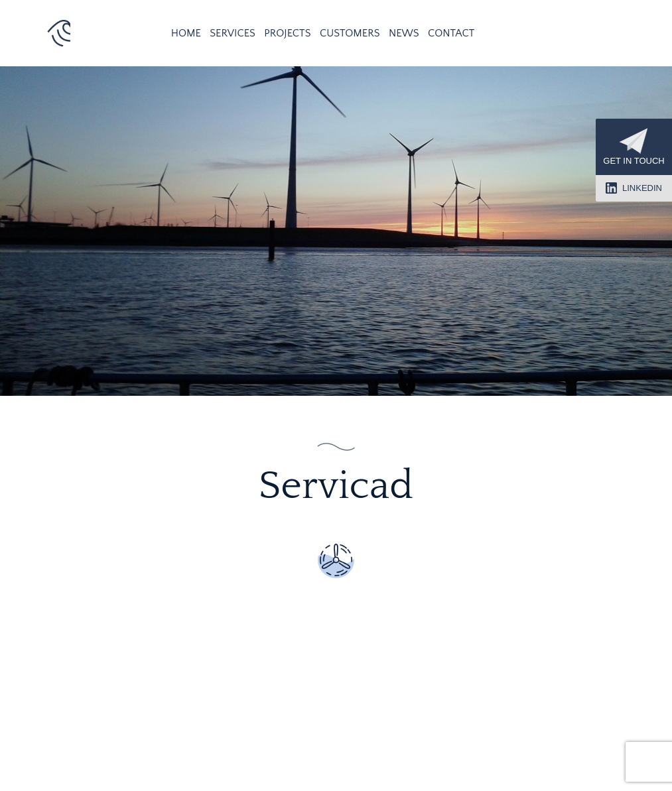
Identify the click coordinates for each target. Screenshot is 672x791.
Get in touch (634, 147)
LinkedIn (634, 188)
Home (186, 33)
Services (233, 33)
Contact (451, 33)
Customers (350, 33)
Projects (287, 33)
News (404, 33)
